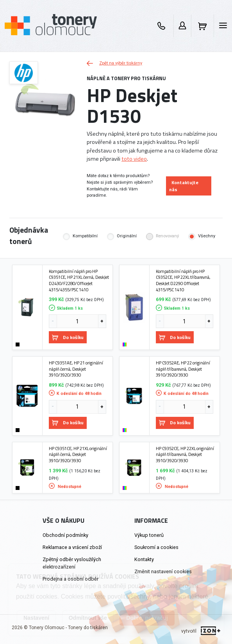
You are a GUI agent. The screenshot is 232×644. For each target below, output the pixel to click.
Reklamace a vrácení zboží (72, 547)
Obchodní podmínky (65, 535)
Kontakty (144, 559)
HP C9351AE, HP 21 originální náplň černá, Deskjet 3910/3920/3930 (76, 369)
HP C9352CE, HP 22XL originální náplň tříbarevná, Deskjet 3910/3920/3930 (185, 455)
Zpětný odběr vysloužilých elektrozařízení (72, 563)
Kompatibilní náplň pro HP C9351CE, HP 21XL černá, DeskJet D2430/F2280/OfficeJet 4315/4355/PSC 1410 (79, 281)
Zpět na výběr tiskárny (114, 63)
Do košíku (68, 337)
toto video (134, 159)
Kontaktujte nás (184, 186)
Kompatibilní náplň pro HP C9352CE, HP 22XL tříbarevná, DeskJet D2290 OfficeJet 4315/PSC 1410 (183, 281)
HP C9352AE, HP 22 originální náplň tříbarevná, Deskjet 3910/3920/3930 (183, 369)
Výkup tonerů (149, 535)
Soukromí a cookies (156, 547)
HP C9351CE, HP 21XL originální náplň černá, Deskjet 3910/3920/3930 (78, 455)
